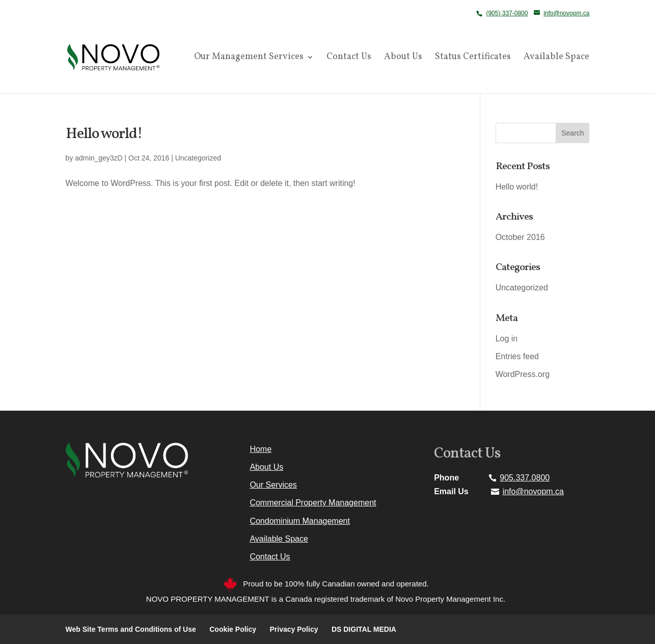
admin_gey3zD (99, 158)
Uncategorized (198, 158)
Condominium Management (300, 521)
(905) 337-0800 (507, 13)
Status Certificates (473, 58)
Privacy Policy (294, 629)
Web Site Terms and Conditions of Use (131, 629)
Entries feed (517, 356)
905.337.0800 (525, 478)
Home (261, 449)
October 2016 (520, 237)
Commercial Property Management (313, 503)
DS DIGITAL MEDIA (364, 629)
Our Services (273, 485)
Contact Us (349, 58)
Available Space (556, 58)
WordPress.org (523, 374)
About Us (403, 58)
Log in (507, 339)
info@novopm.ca (533, 491)
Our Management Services (249, 58)
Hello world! (104, 134)
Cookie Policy (233, 629)
